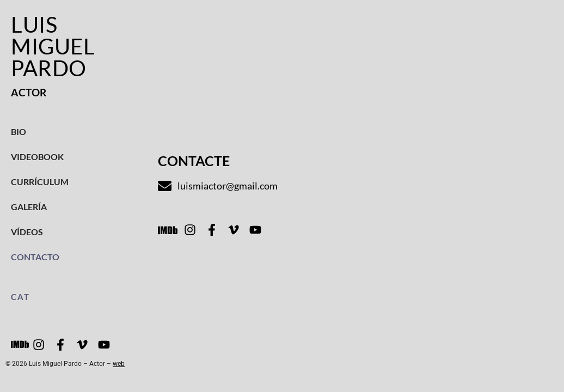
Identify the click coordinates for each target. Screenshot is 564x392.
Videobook (37, 157)
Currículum (40, 182)
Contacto (35, 257)
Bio (19, 131)
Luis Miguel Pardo (53, 46)
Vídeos (27, 232)
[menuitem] (73, 297)
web (119, 364)
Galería (29, 207)
